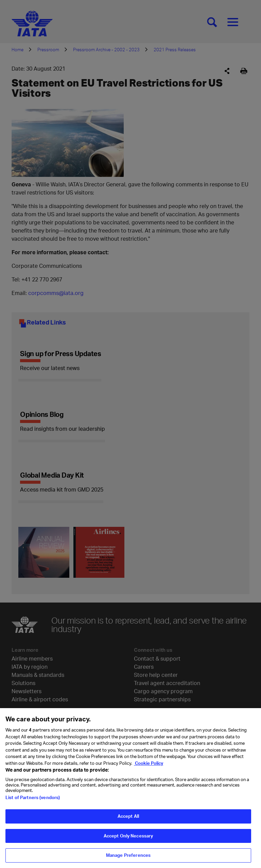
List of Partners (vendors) (33, 797)
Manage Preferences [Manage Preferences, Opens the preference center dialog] (128, 855)
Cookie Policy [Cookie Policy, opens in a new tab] (149, 763)
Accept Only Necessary (128, 836)
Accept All (128, 816)
